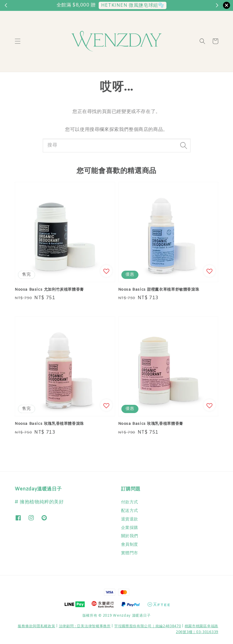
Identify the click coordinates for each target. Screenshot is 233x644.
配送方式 (130, 511)
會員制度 (130, 545)
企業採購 (130, 528)
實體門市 (130, 553)
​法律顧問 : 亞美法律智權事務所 (85, 626)
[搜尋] (184, 145)
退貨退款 (130, 519)
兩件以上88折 (146, 5)
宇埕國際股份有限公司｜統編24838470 (148, 626)
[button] (18, 41)
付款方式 (130, 502)
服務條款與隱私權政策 (36, 626)
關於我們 (130, 536)
